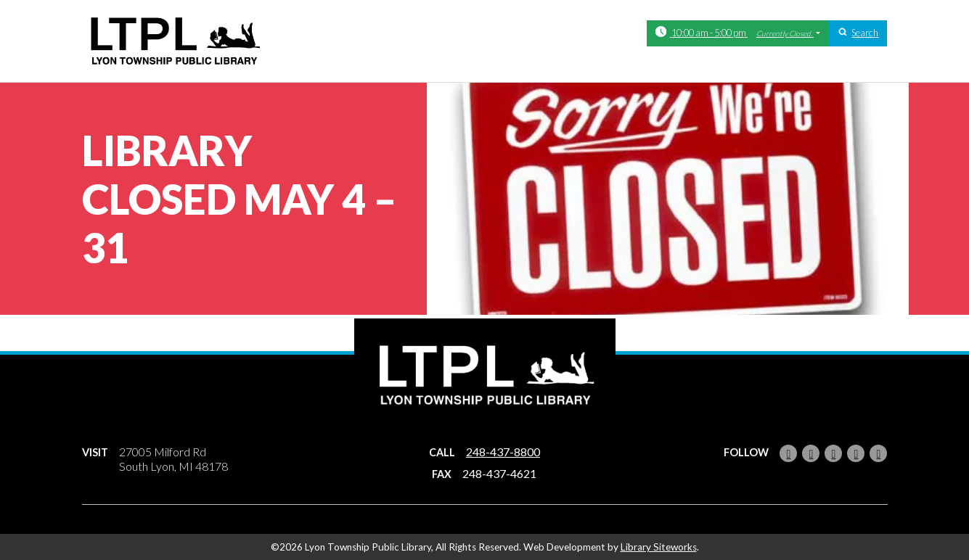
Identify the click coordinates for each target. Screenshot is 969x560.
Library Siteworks (659, 547)
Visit (95, 452)
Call (442, 452)
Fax (442, 474)
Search (865, 33)
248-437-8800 (503, 452)
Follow (746, 452)
